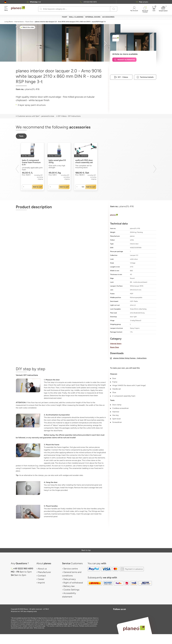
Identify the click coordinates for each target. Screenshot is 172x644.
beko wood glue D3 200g (57, 161)
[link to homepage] (18, 8)
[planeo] (133, 215)
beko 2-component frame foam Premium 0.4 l (32, 162)
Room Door (29, 22)
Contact (42, 576)
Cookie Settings (71, 590)
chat (35, 2)
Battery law (69, 586)
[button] (5, 2)
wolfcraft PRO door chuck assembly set (84, 161)
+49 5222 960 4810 (90, 2)
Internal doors (19, 22)
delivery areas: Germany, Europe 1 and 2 (60, 624)
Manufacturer (44, 572)
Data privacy (70, 579)
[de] (5, 2)
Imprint (41, 583)
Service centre (71, 569)
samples (144, 2)
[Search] (41, 9)
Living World (9, 22)
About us (42, 569)
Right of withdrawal (73, 583)
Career (41, 579)
